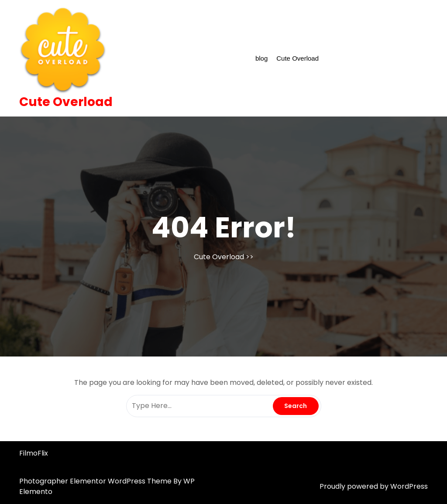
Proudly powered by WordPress (374, 486)
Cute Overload (66, 102)
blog (261, 58)
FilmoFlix (34, 453)
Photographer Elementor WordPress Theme (96, 481)
